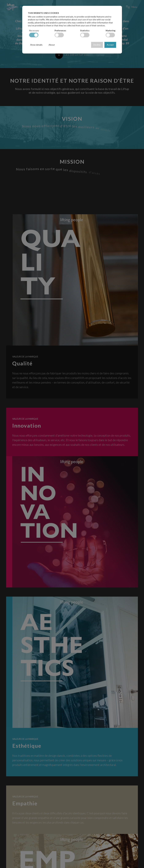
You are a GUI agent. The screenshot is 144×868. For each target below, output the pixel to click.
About (52, 45)
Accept (110, 45)
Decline (97, 45)
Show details (36, 45)
